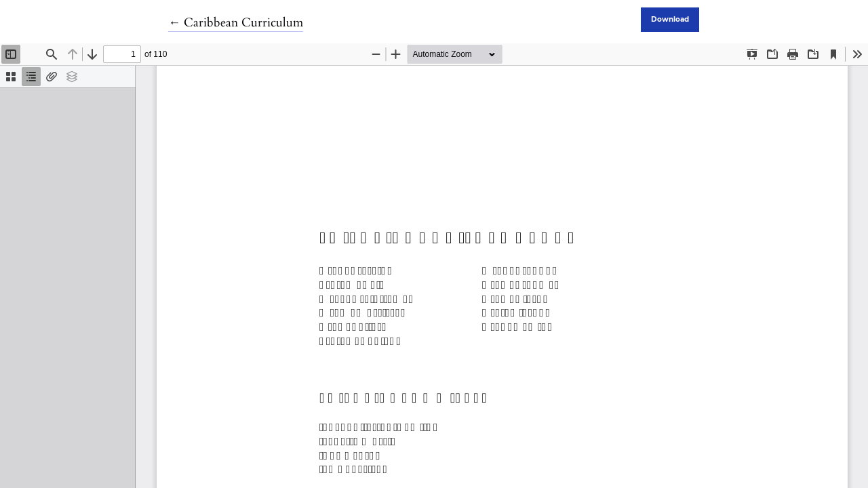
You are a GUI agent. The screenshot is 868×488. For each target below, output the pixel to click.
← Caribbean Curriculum (236, 23)
